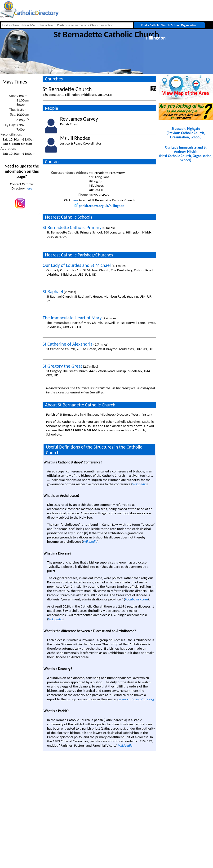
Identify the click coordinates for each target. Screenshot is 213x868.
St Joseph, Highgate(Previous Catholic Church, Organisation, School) (186, 133)
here (29, 188)
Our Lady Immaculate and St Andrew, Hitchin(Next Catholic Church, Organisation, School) (186, 154)
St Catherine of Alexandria (68, 344)
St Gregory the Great (62, 366)
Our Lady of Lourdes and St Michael (77, 265)
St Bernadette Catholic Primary (72, 227)
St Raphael (53, 291)
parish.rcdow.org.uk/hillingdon (99, 206)
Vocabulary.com (136, 599)
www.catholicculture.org (136, 699)
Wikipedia (140, 484)
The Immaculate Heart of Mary (72, 318)
